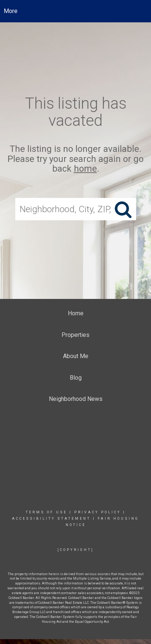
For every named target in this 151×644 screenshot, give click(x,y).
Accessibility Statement (51, 519)
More (11, 11)
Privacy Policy (97, 512)
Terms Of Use (46, 512)
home (85, 169)
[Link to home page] (75, 11)
